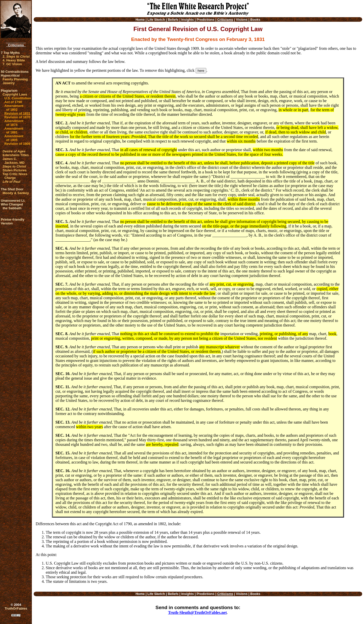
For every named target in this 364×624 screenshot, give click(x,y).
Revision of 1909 (17, 144)
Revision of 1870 (17, 117)
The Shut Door (12, 189)
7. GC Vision (12, 64)
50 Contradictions (15, 72)
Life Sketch (156, 20)
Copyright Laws (15, 94)
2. (16, 56)
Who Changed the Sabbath (12, 206)
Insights (188, 20)
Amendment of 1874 (14, 123)
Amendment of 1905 (14, 138)
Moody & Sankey (16, 193)
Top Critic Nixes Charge (15, 176)
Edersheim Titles (16, 155)
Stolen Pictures (15, 170)
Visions (242, 20)
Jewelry (9, 83)
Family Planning (15, 79)
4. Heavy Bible (14, 60)
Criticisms (16, 45)
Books (255, 20)
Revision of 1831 (17, 113)
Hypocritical (10, 75)
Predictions (206, 20)
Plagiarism (9, 91)
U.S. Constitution (18, 98)
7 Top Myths (10, 53)
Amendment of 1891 (14, 130)
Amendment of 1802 (14, 108)
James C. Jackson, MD (14, 161)
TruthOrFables (16, 608)
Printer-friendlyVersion (13, 221)
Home (140, 20)
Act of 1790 (13, 102)
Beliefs (173, 20)
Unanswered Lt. (13, 201)
